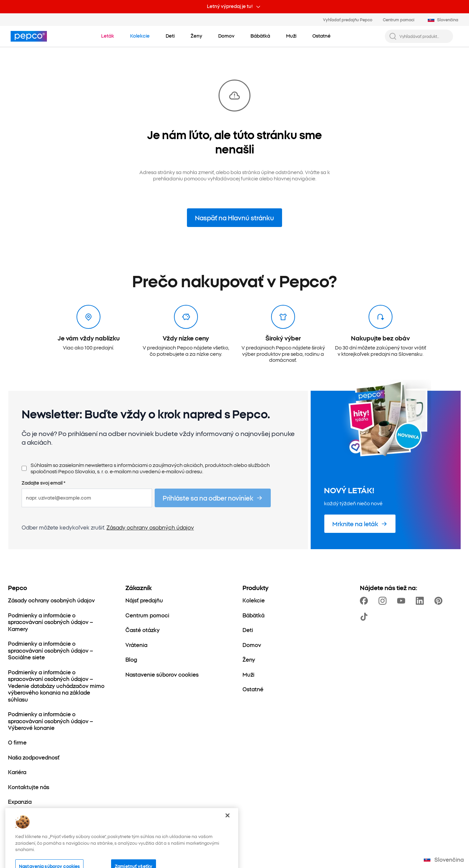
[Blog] (131, 659)
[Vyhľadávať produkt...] (424, 36)
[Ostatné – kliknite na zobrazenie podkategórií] (321, 36)
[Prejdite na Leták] (108, 36)
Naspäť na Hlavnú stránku (234, 217)
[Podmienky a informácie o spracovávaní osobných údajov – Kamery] (59, 622)
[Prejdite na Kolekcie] (140, 36)
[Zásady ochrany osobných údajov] (51, 600)
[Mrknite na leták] (360, 524)
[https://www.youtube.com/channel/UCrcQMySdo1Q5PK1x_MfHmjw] (402, 601)
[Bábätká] (253, 615)
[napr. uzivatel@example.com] (87, 498)
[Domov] (252, 645)
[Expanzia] (20, 801)
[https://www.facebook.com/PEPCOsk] (365, 601)
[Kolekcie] (254, 600)
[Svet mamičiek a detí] (35, 816)
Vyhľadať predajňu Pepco (348, 20)
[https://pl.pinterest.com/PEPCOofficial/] (440, 601)
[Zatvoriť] (228, 830)
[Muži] (248, 674)
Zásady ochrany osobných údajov (150, 527)
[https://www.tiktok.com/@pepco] (365, 617)
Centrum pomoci (399, 20)
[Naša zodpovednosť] (34, 757)
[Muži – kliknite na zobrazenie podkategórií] (291, 36)
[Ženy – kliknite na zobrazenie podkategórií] (196, 36)
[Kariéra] (17, 772)
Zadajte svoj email (44, 483)
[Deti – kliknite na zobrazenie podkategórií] (170, 36)
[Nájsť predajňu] (144, 600)
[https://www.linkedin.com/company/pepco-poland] (421, 601)
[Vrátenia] (136, 645)
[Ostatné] (253, 689)
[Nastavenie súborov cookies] (162, 674)
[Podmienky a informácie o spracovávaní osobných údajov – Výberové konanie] (59, 721)
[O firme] (17, 742)
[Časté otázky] (143, 630)
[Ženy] (249, 659)
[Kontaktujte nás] (29, 787)
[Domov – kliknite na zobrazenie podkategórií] (226, 36)
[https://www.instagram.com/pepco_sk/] (384, 601)
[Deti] (248, 630)
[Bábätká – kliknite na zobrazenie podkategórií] (260, 36)
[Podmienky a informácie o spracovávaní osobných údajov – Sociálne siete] (59, 650)
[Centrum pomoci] (147, 615)
